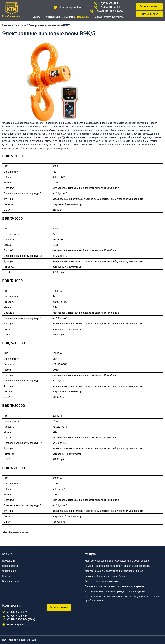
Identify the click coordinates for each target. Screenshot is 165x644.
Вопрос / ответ (102, 17)
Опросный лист (149, 14)
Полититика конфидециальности (19, 640)
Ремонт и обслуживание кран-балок (105, 576)
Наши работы (52, 17)
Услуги (36, 17)
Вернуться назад (15, 532)
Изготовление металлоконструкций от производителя (115, 592)
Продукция (83, 17)
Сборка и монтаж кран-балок (101, 581)
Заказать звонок (59, 607)
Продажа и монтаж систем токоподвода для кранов (114, 586)
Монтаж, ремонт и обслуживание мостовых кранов (114, 571)
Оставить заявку (149, 6)
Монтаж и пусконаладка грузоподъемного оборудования (118, 561)
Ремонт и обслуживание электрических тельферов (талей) (118, 566)
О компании (69, 17)
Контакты (118, 17)
